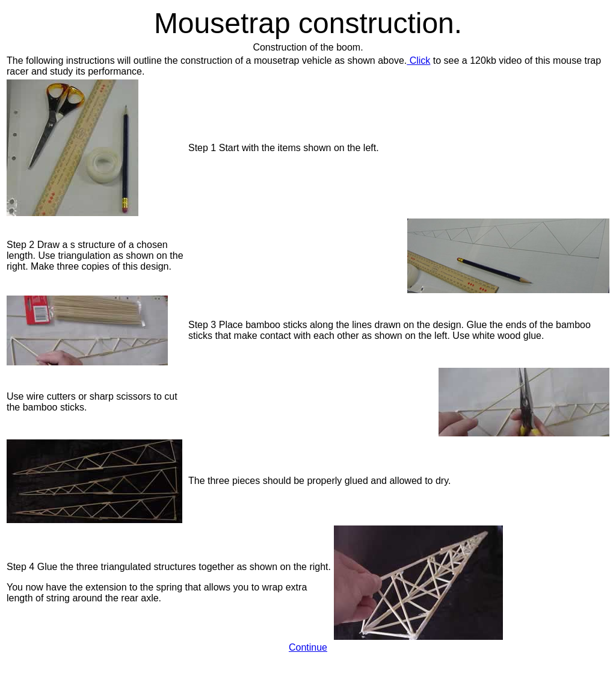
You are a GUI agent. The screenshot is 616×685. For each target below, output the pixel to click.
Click (418, 60)
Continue (308, 647)
